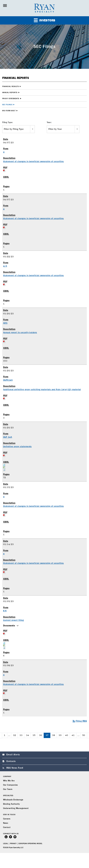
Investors (44, 20)
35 (34, 735)
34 (27, 735)
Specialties (8, 796)
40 (67, 735)
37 (47, 735)
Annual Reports (10, 93)
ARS (5, 323)
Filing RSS (79, 721)
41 (73, 735)
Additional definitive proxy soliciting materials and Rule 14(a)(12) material (42, 390)
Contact (7, 827)
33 (21, 735)
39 (60, 735)
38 (54, 735)
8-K (5, 611)
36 (41, 735)
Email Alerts (13, 755)
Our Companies (10, 785)
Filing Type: (7, 122)
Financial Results (11, 87)
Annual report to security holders (20, 333)
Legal (6, 844)
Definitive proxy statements (17, 447)
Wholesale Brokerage (13, 800)
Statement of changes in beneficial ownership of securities (33, 162)
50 (84, 735)
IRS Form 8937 (9, 111)
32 (14, 735)
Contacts (11, 761)
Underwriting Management (16, 808)
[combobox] (19, 129)
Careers (7, 819)
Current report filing (13, 620)
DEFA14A (8, 380)
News (6, 823)
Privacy (13, 844)
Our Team (8, 789)
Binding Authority (11, 804)
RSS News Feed (15, 768)
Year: (49, 122)
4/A (5, 266)
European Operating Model (30, 844)
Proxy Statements (11, 99)
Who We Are (9, 781)
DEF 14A (8, 437)
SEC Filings (7, 105)
